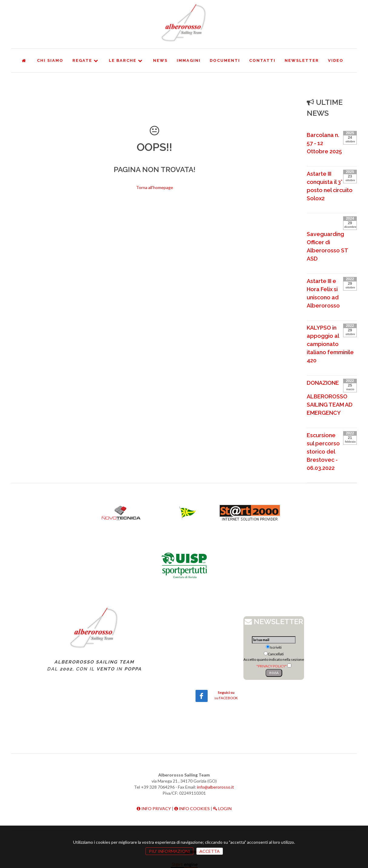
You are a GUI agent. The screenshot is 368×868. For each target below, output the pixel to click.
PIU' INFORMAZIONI (169, 851)
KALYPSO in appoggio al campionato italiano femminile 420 (330, 344)
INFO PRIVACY (154, 808)
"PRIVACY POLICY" (272, 666)
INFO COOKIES (192, 808)
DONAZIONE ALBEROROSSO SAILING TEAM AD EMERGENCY (330, 398)
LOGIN (222, 808)
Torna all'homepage (155, 187)
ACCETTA (210, 851)
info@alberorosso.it (216, 787)
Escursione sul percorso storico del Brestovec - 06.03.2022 (323, 452)
